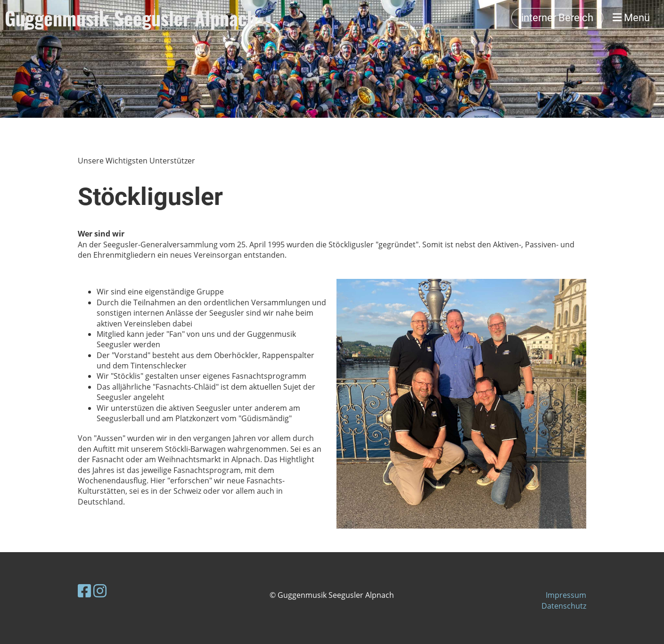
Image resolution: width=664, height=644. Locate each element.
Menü (631, 18)
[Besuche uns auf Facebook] (84, 591)
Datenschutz (564, 606)
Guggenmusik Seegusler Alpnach (131, 18)
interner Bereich (557, 18)
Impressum (566, 595)
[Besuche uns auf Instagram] (100, 591)
